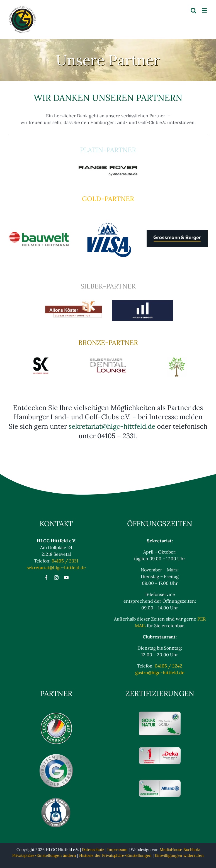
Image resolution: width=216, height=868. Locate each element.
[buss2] (177, 359)
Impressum (117, 850)
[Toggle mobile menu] (205, 10)
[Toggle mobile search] (193, 10)
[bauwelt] (39, 232)
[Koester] (73, 302)
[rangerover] (108, 166)
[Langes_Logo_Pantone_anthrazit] (177, 232)
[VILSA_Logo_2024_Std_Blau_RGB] (108, 215)
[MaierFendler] (143, 302)
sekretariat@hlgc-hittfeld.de (112, 426)
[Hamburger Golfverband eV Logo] (56, 799)
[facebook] (46, 578)
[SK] (39, 359)
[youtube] (66, 578)
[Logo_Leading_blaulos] (56, 714)
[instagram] (56, 578)
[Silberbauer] (108, 359)
